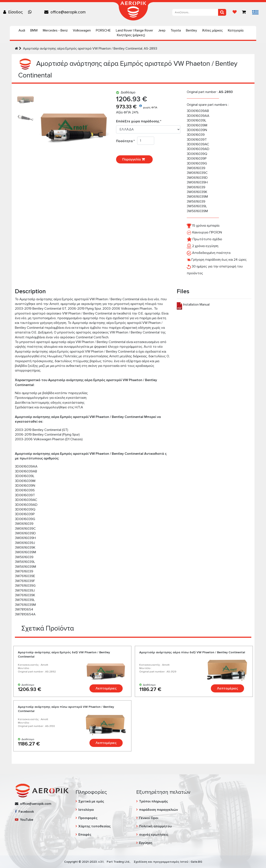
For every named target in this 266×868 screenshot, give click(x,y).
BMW (34, 30)
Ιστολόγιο (86, 810)
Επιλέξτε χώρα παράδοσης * (139, 121)
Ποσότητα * (127, 141)
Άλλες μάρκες (212, 30)
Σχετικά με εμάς (91, 801)
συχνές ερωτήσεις (154, 835)
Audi (22, 30)
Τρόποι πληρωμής (153, 801)
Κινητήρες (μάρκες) (131, 35)
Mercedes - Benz (55, 30)
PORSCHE (103, 30)
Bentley (191, 30)
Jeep (162, 30)
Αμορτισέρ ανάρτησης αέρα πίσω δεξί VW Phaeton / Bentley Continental (192, 652)
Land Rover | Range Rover (134, 30)
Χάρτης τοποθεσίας (94, 826)
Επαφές (85, 835)
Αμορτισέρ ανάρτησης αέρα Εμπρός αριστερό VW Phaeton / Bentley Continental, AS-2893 (90, 49)
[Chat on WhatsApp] (31, 12)
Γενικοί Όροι (149, 818)
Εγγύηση (146, 843)
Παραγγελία (134, 159)
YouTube (24, 820)
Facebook (24, 812)
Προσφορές (88, 818)
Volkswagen (82, 30)
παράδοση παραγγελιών (158, 810)
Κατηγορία (236, 30)
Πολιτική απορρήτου (155, 826)
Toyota (176, 30)
